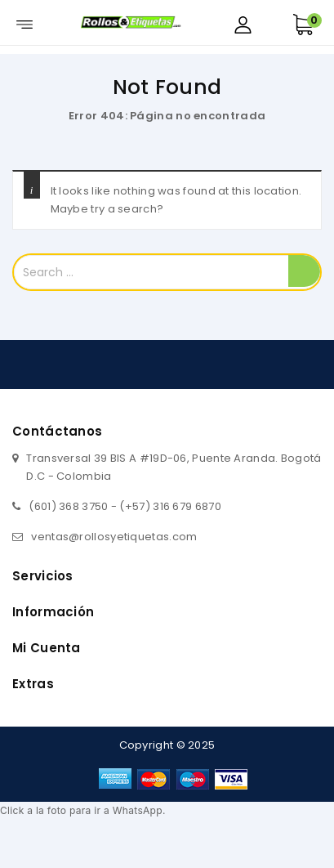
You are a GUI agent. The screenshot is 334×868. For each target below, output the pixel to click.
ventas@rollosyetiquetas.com (114, 537)
